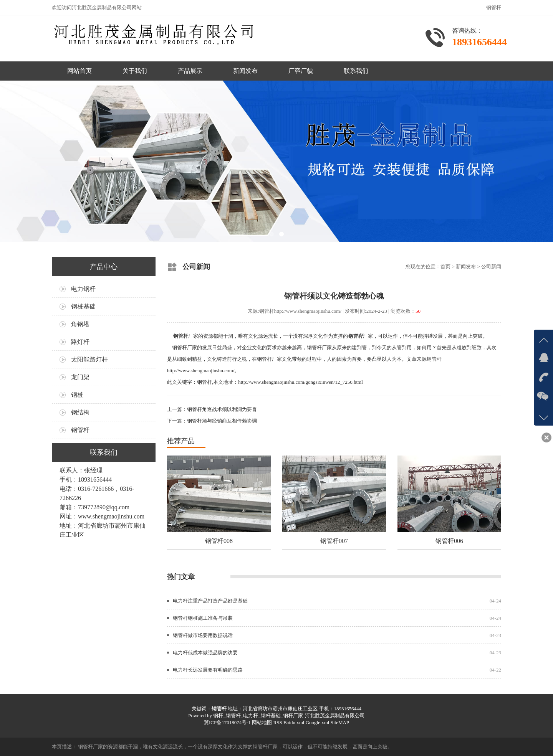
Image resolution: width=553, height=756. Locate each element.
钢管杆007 (334, 541)
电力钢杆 (83, 289)
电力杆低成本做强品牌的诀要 (205, 653)
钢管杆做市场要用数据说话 (203, 635)
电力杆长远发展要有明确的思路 (208, 670)
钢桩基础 (83, 306)
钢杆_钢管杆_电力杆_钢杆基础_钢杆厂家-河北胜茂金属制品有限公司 (289, 716)
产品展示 (190, 71)
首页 (445, 267)
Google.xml (318, 722)
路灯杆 (80, 342)
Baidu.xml (294, 722)
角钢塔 (80, 324)
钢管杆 (80, 430)
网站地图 (262, 722)
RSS (277, 722)
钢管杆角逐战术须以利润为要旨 (222, 409)
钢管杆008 (219, 541)
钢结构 (80, 412)
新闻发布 (245, 71)
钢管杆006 (449, 541)
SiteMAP (340, 722)
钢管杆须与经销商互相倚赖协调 (222, 421)
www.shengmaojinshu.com (111, 516)
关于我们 (135, 71)
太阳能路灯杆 (89, 359)
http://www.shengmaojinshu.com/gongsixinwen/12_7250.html (301, 382)
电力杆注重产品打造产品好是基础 (210, 601)
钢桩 (77, 395)
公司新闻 (491, 267)
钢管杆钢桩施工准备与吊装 (203, 618)
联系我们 (356, 71)
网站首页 (79, 71)
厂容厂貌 (301, 71)
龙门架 (80, 377)
